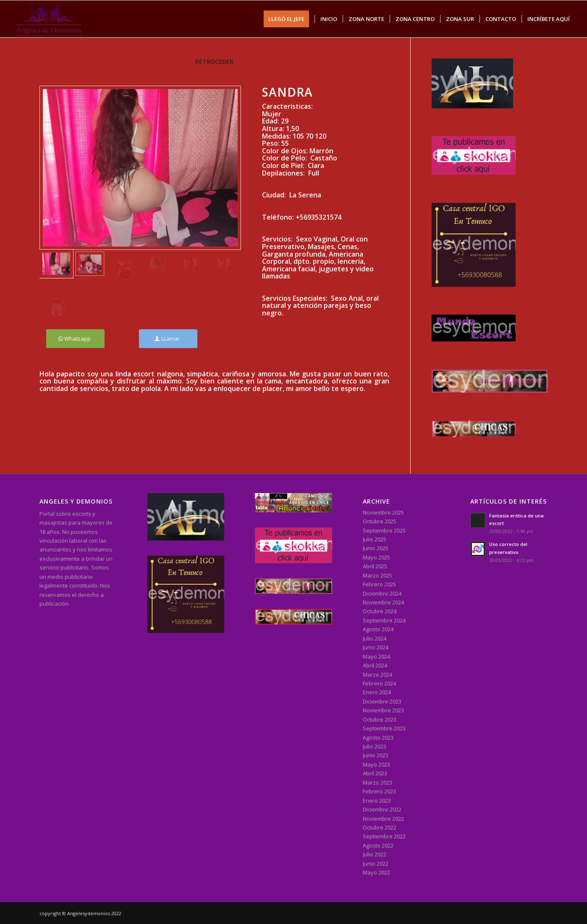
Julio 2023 (375, 746)
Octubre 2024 (380, 611)
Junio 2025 (376, 548)
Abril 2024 (375, 665)
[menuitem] (289, 19)
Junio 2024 (376, 647)
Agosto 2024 (378, 629)
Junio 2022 (376, 864)
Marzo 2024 (377, 675)
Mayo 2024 (376, 656)
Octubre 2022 (380, 827)
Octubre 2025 (380, 521)
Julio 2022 (375, 854)
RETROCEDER (214, 62)
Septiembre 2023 (384, 728)
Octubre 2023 (380, 719)
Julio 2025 (375, 539)
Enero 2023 (377, 801)
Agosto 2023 (378, 738)
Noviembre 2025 (383, 512)
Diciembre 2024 (382, 593)
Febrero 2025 (379, 584)
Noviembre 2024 (383, 602)
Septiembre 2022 (384, 836)
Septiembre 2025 (384, 530)
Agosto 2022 (378, 845)
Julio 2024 (375, 638)
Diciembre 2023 (382, 701)
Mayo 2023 (376, 764)
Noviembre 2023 (383, 710)
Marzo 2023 (377, 782)
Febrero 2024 (379, 683)
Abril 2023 (375, 773)
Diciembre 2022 (382, 809)
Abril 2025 (375, 566)
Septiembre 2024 (384, 620)
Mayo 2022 (376, 872)
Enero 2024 (377, 692)
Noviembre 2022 (383, 819)
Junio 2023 (376, 755)
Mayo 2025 (376, 557)
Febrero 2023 (379, 791)
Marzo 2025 (377, 575)
